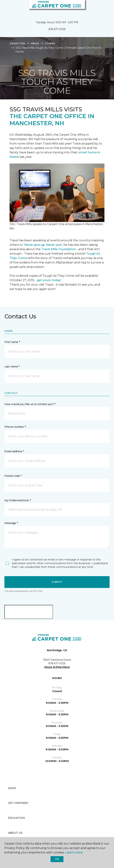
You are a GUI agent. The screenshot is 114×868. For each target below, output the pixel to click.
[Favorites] (104, 7)
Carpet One (17, 43)
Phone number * (15, 427)
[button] (100, 7)
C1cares (50, 43)
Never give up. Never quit (43, 245)
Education (17, 818)
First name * (12, 342)
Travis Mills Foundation (59, 249)
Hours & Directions (57, 667)
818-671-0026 (57, 29)
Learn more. (74, 852)
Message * (11, 523)
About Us (15, 833)
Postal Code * (13, 476)
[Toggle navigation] (5, 7)
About (35, 43)
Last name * (12, 367)
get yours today (49, 280)
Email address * (14, 451)
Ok (57, 859)
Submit (57, 582)
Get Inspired (18, 803)
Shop (12, 788)
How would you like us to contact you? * (30, 404)
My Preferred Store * (18, 500)
